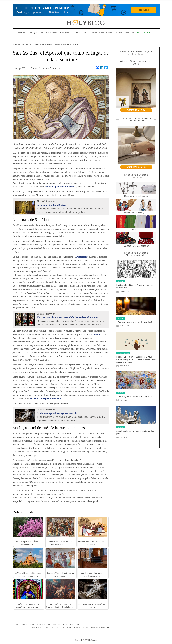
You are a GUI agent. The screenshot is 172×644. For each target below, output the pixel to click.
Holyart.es (19, 33)
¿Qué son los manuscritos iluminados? (134, 322)
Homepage (17, 44)
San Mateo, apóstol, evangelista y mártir (57, 413)
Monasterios (79, 33)
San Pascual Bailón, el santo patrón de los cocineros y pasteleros (48, 624)
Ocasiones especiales (100, 33)
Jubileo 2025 (145, 33)
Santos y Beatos (49, 33)
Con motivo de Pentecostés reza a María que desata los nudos (67, 317)
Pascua (119, 33)
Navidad (130, 33)
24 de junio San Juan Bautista (52, 205)
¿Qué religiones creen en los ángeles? (134, 397)
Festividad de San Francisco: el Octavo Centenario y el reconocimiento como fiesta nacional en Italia (136, 359)
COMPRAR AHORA (136, 110)
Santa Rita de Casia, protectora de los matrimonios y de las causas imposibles (69, 628)
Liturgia (32, 33)
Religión (65, 33)
